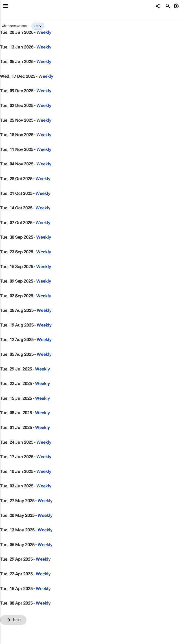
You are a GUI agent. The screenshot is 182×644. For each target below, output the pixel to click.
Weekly (44, 32)
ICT (36, 26)
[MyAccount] (177, 6)
